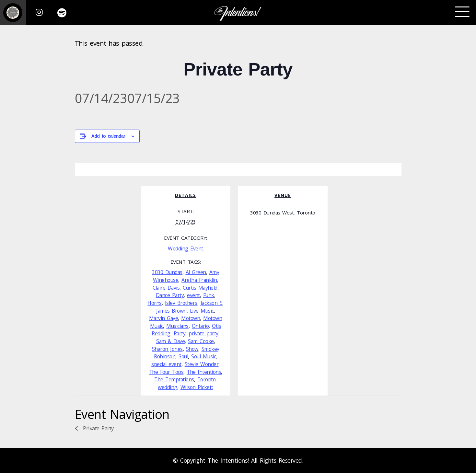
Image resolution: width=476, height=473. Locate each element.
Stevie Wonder (202, 364)
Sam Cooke (201, 341)
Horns (155, 303)
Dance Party (170, 295)
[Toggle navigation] (462, 12)
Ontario (200, 326)
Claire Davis (166, 288)
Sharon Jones (167, 349)
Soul (183, 356)
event (193, 295)
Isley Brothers (181, 303)
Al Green (196, 272)
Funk (209, 295)
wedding (168, 387)
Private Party (98, 428)
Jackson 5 (212, 303)
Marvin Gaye (164, 318)
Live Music (202, 311)
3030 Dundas (167, 272)
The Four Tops (166, 372)
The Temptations (174, 379)
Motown (191, 318)
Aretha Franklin (199, 280)
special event (166, 364)
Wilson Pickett (197, 387)
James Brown (171, 311)
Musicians (177, 326)
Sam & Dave (170, 341)
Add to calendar (108, 136)
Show (192, 349)
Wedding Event (186, 248)
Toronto (207, 379)
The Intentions (204, 372)
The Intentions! (228, 460)
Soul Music (203, 356)
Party (180, 333)
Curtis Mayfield (200, 288)
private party (203, 333)
